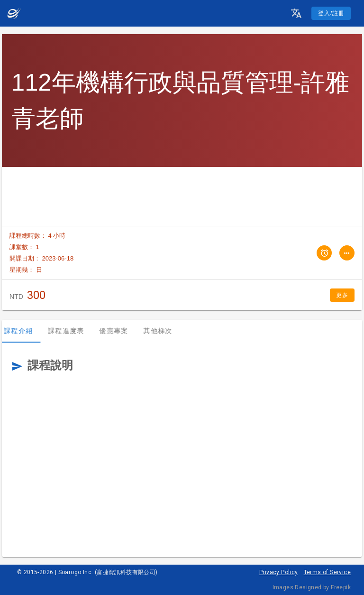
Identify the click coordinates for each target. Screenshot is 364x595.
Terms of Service (327, 572)
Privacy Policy (279, 572)
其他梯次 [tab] (163, 331)
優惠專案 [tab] (119, 331)
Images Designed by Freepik (312, 587)
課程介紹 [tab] (24, 331)
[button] (296, 13)
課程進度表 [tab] (72, 331)
